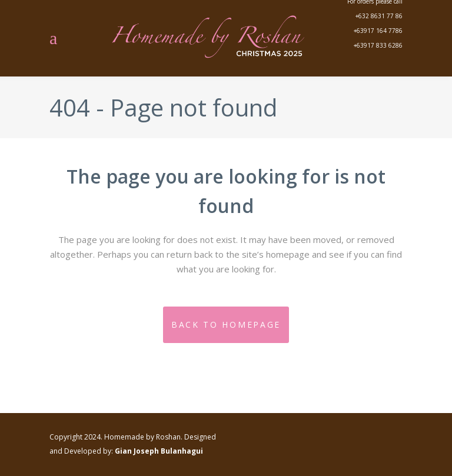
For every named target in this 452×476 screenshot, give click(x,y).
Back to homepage (226, 324)
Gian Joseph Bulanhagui (159, 451)
